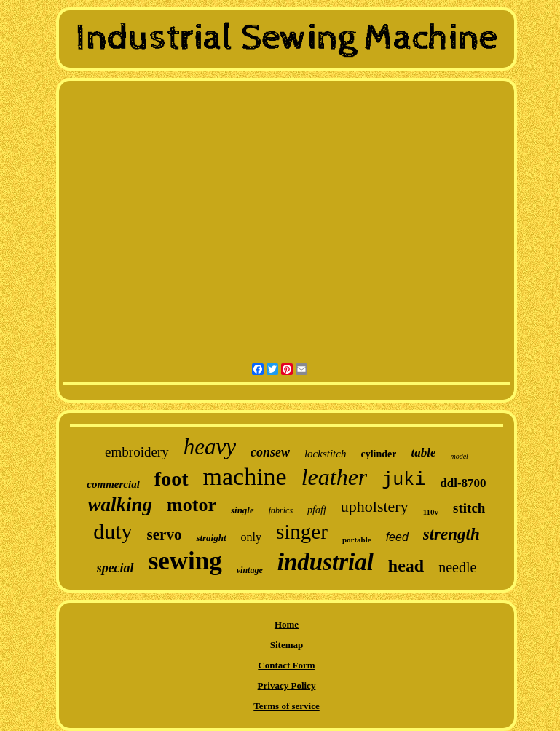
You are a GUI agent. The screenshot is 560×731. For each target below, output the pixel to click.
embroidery (137, 452)
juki (403, 480)
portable (357, 540)
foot (171, 479)
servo (165, 534)
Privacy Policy (287, 685)
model (459, 456)
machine (245, 477)
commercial (113, 484)
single (242, 510)
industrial (326, 562)
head (406, 566)
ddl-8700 (463, 483)
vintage (250, 570)
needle (457, 567)
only (251, 537)
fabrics (281, 510)
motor (192, 505)
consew (270, 452)
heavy (210, 447)
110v (431, 512)
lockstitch (325, 454)
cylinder (378, 454)
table (423, 453)
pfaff (317, 510)
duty (113, 531)
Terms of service (287, 706)
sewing (185, 561)
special (115, 568)
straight (211, 538)
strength (451, 534)
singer (302, 532)
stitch (469, 508)
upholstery (375, 506)
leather (335, 477)
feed (397, 537)
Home (287, 624)
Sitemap (287, 645)
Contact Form (286, 665)
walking (121, 505)
